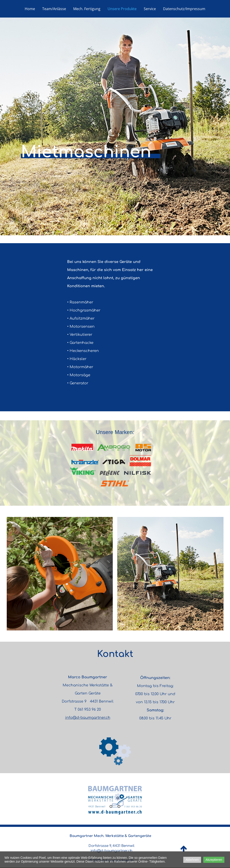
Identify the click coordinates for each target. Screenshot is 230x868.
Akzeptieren (214, 860)
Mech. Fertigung (87, 9)
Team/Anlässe (54, 9)
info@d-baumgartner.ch (88, 718)
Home (30, 9)
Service (150, 9)
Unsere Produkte (122, 9)
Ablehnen (192, 860)
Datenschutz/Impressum (184, 9)
